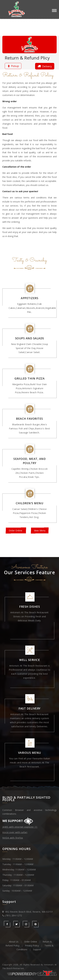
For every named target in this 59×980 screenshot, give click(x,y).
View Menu (40, 530)
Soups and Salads (30, 338)
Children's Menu (30, 503)
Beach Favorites (29, 419)
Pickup (13, 66)
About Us (14, 942)
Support (37, 949)
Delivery (44, 66)
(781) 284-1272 (13, 915)
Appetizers (29, 298)
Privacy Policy (32, 946)
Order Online (16, 530)
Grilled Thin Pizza (29, 378)
